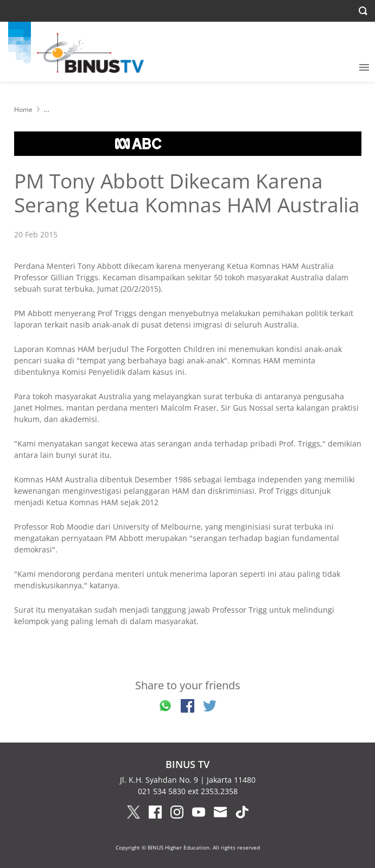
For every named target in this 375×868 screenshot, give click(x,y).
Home (23, 109)
